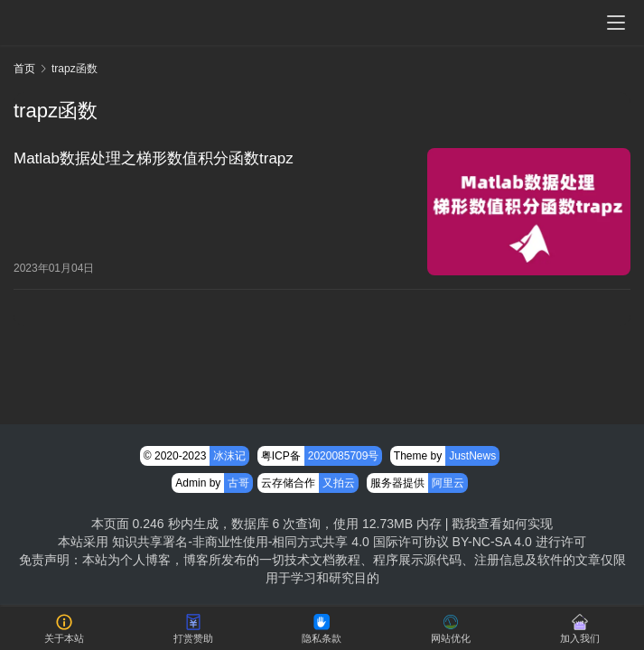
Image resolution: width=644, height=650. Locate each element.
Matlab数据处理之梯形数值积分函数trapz (154, 158)
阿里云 (448, 483)
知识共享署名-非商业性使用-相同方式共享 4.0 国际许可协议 (280, 542)
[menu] (616, 23)
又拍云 (339, 483)
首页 (24, 69)
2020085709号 (344, 456)
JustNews (472, 456)
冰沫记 (229, 456)
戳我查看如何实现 (502, 524)
